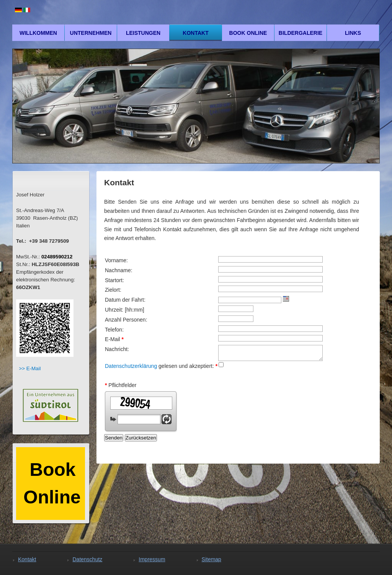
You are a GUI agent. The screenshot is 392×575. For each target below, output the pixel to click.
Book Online (248, 33)
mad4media (349, 448)
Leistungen (143, 33)
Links (353, 33)
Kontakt (195, 33)
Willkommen (38, 33)
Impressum (152, 559)
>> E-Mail (30, 368)
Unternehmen (91, 33)
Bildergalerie (301, 33)
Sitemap (212, 559)
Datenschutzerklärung (131, 366)
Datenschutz (87, 559)
